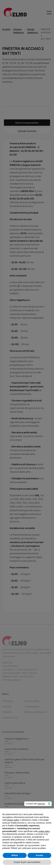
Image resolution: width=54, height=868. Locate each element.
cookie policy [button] (44, 831)
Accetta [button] (39, 855)
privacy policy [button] (13, 820)
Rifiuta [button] (15, 855)
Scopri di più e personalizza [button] (27, 862)
